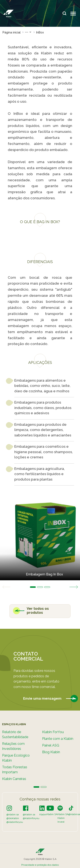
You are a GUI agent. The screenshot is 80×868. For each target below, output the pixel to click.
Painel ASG (51, 745)
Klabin (43, 814)
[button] (28, 32)
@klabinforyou (15, 822)
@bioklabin (13, 818)
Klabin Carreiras (14, 779)
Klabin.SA (52, 814)
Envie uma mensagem (51, 699)
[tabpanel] (40, 536)
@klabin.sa (13, 814)
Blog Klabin (51, 752)
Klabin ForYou (53, 732)
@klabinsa (74, 814)
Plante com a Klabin (58, 739)
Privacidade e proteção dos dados (40, 865)
